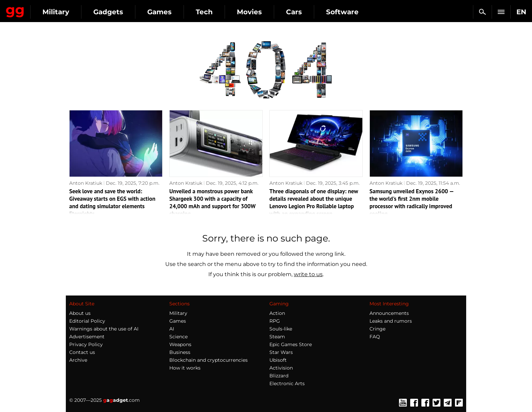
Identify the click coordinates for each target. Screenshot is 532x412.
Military (117, 12)
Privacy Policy (86, 344)
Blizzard (279, 376)
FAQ (375, 337)
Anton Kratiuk (86, 183)
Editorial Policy (87, 321)
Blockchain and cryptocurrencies (208, 360)
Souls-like (281, 329)
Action (277, 313)
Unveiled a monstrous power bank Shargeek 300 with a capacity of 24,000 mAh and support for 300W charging (212, 202)
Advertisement (87, 337)
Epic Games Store (291, 344)
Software (403, 12)
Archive (78, 360)
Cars (355, 12)
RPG (275, 321)
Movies (310, 12)
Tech (265, 12)
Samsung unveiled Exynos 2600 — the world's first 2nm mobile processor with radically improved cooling (412, 202)
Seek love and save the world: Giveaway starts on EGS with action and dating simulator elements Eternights (112, 202)
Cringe (377, 329)
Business (180, 352)
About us (80, 313)
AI (172, 329)
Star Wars (281, 352)
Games (221, 12)
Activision (281, 368)
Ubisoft (278, 360)
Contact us (82, 352)
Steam (277, 337)
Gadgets (169, 12)
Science (178, 337)
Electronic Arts (287, 383)
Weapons (180, 344)
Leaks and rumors (391, 321)
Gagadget (46, 9)
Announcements (389, 313)
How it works (185, 368)
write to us (308, 274)
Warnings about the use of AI (104, 329)
